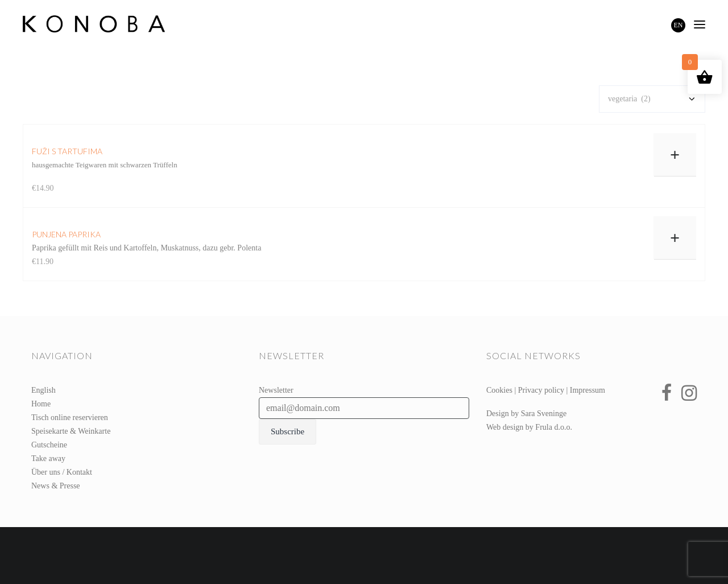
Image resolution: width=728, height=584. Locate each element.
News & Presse (56, 486)
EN (679, 25)
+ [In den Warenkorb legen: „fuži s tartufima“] (675, 155)
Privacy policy (541, 390)
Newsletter (276, 390)
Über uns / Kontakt (62, 472)
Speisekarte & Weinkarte (71, 431)
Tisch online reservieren (70, 418)
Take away (48, 458)
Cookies (499, 390)
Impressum (588, 390)
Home (41, 404)
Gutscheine (49, 445)
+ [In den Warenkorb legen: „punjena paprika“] (675, 238)
